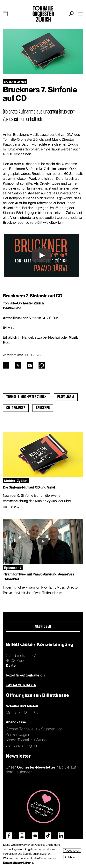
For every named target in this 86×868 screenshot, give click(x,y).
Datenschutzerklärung (18, 863)
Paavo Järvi (66, 397)
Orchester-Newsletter (36, 767)
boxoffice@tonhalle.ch (25, 675)
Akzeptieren (72, 850)
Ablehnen (71, 857)
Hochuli (54, 337)
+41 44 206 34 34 (21, 685)
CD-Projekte (16, 408)
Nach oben (43, 627)
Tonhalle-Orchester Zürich (26, 397)
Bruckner (43, 408)
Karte (11, 665)
